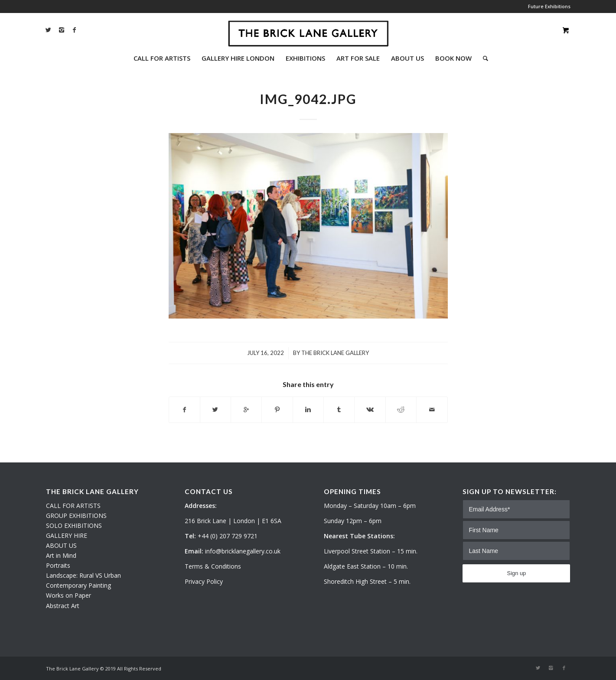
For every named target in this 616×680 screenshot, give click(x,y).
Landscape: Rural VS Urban (83, 575)
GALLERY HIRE (67, 535)
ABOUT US (61, 545)
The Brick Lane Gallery (335, 353)
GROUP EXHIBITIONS (76, 516)
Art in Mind (61, 555)
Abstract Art (63, 606)
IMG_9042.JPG (308, 99)
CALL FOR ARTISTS (73, 506)
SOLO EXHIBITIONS (74, 525)
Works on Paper (68, 595)
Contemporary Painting (78, 585)
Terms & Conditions (213, 566)
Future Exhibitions (549, 6)
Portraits (58, 565)
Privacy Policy (204, 581)
